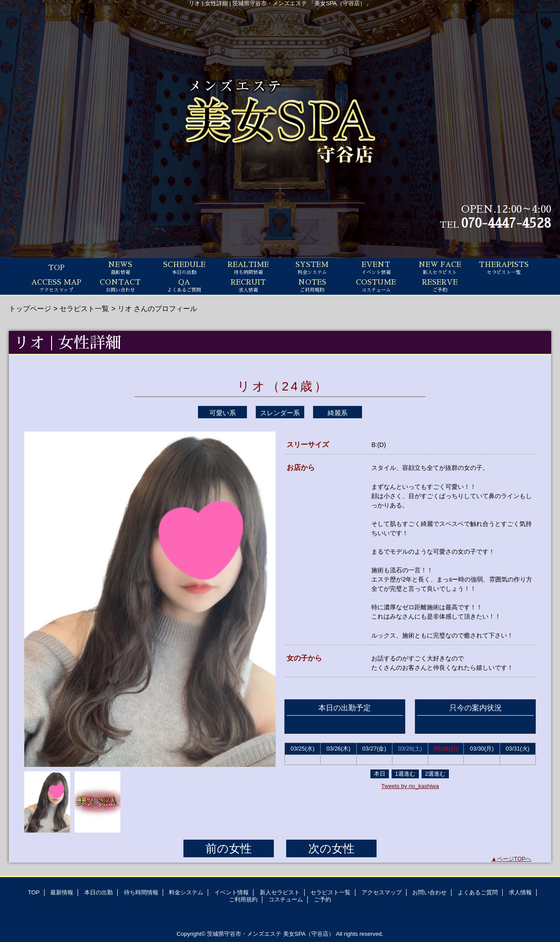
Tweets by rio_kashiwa (410, 786)
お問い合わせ (429, 892)
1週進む (405, 774)
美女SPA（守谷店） (309, 934)
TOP (56, 268)
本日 (380, 774)
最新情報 (62, 892)
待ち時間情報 (141, 892)
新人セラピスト (280, 892)
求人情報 (520, 892)
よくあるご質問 (478, 892)
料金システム (186, 892)
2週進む (435, 774)
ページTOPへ (514, 859)
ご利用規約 (243, 899)
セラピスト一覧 (84, 308)
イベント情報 (231, 892)
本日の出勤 (99, 892)
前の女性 (229, 848)
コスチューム (286, 899)
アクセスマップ (382, 892)
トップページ (30, 308)
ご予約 (323, 899)
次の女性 (331, 848)
